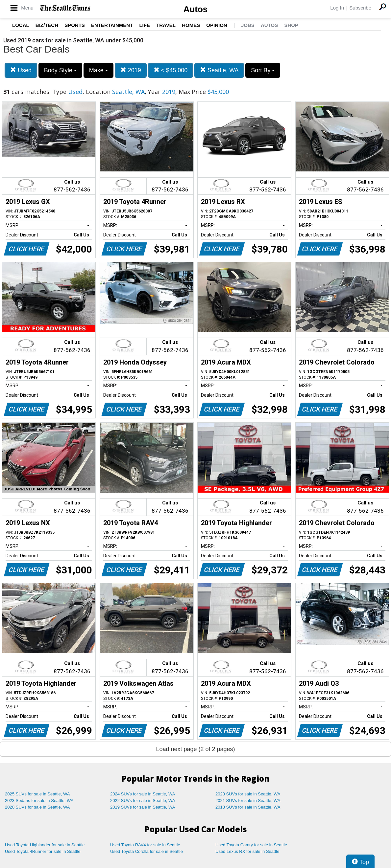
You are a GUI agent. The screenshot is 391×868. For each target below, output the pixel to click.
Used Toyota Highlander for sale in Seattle (45, 845)
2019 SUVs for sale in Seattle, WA (143, 807)
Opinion (217, 25)
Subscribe (360, 8)
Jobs (248, 25)
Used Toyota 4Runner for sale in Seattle (43, 851)
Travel (166, 25)
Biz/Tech (47, 25)
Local (21, 25)
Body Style (60, 70)
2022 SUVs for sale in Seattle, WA (143, 801)
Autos (196, 9)
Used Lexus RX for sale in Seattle (247, 851)
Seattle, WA (219, 70)
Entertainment (112, 25)
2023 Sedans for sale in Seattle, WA (39, 801)
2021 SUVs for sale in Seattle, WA (248, 801)
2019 (131, 70)
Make (98, 70)
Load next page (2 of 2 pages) (195, 749)
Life (145, 25)
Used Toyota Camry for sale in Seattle (251, 845)
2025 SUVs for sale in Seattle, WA (37, 794)
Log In (337, 8)
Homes (191, 25)
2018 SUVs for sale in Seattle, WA (248, 807)
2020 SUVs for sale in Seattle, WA (37, 807)
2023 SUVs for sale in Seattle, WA (248, 794)
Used (21, 70)
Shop (291, 25)
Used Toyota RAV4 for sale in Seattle (145, 845)
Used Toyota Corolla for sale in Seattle (147, 851)
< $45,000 (171, 70)
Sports (75, 25)
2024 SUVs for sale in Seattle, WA (143, 794)
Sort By (263, 70)
